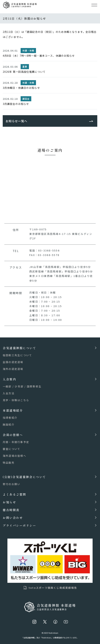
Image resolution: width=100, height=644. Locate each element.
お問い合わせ (13, 518)
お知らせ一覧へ (16, 121)
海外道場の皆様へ (14, 456)
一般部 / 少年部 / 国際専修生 (22, 386)
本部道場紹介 (13, 410)
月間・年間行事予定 (16, 442)
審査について (11, 449)
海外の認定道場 (13, 369)
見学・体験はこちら (16, 400)
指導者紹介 (10, 418)
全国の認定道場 (13, 362)
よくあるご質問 (14, 494)
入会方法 (9, 393)
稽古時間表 (11, 510)
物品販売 (9, 463)
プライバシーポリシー (20, 525)
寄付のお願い (11, 484)
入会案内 (9, 379)
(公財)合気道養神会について (24, 477)
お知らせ (9, 502)
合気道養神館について (20, 348)
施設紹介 (9, 424)
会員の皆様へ (13, 435)
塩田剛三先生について (17, 355)
